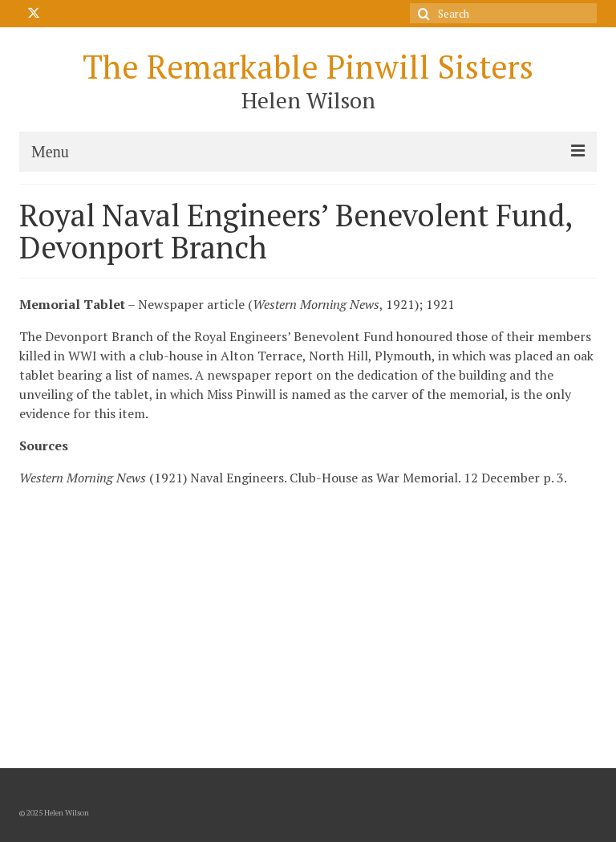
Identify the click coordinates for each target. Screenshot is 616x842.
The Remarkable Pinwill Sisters (308, 66)
